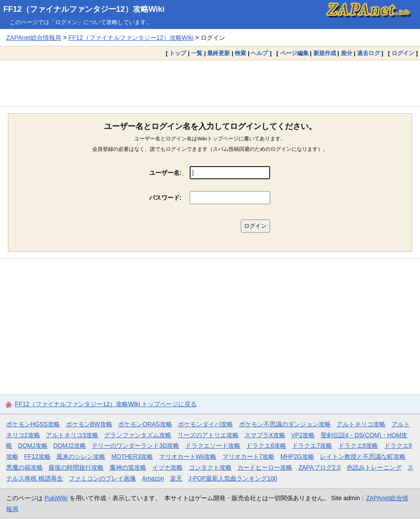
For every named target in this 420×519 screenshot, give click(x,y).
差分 (347, 53)
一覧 (197, 53)
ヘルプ (259, 53)
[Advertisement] (210, 83)
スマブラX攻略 (265, 435)
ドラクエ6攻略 (266, 446)
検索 (240, 53)
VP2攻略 (303, 435)
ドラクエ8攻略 (358, 446)
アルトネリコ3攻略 (72, 435)
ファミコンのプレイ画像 (102, 478)
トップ (178, 53)
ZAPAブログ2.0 (319, 467)
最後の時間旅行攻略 (76, 467)
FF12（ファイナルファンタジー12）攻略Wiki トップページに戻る (106, 404)
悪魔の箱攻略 (24, 467)
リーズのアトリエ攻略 (208, 435)
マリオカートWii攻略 (188, 456)
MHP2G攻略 (297, 456)
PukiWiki (56, 498)
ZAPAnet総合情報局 (34, 38)
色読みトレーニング (374, 467)
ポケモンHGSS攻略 (33, 424)
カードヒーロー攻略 (265, 467)
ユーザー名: (165, 173)
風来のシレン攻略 (81, 456)
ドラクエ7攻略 (312, 446)
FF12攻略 (37, 456)
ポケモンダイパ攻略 (205, 424)
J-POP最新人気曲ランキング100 (233, 478)
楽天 (176, 478)
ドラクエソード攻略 (213, 446)
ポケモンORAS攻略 (145, 424)
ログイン (403, 53)
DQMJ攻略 (33, 446)
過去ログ (368, 53)
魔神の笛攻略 (128, 467)
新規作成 (325, 53)
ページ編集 (294, 53)
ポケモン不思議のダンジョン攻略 (285, 424)
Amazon (153, 478)
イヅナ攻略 (167, 467)
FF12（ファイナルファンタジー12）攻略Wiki (84, 9)
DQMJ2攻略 (70, 446)
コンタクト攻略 (210, 467)
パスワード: (165, 198)
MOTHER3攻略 (132, 456)
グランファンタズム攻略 (138, 435)
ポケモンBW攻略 (89, 424)
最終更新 (219, 53)
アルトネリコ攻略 (361, 424)
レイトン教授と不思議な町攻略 (363, 456)
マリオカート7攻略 (249, 456)
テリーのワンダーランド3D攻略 (135, 446)
